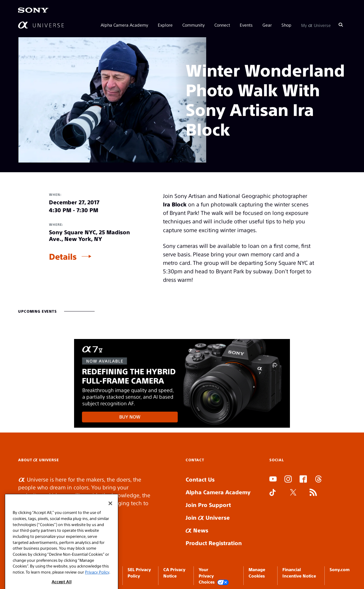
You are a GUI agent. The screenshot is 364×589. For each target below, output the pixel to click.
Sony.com (340, 569)
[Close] (110, 511)
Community (193, 25)
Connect (222, 25)
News (197, 530)
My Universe (316, 25)
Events (246, 25)
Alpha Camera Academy (124, 25)
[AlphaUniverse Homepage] (41, 25)
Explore (165, 25)
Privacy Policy (97, 579)
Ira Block (175, 204)
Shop (286, 25)
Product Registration (214, 543)
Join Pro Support (208, 505)
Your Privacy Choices (214, 576)
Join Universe (208, 517)
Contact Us (200, 479)
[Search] (341, 25)
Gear (267, 25)
